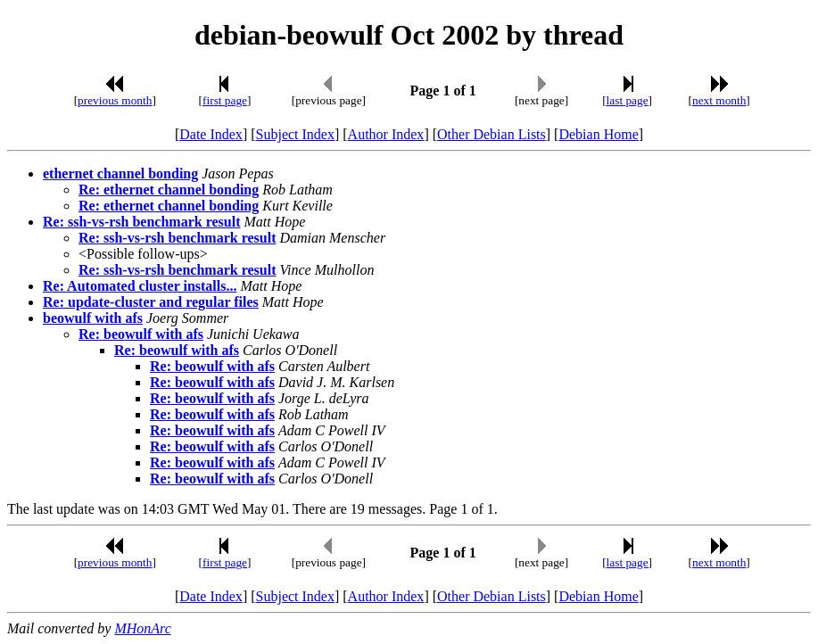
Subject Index (295, 134)
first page (225, 100)
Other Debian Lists (492, 134)
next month (719, 100)
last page (628, 100)
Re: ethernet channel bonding (169, 190)
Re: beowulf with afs (141, 334)
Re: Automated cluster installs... (140, 286)
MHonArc (142, 628)
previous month (115, 100)
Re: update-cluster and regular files (151, 302)
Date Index (211, 134)
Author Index (386, 134)
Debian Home (598, 134)
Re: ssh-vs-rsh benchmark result (141, 222)
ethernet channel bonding (120, 173)
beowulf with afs (93, 318)
